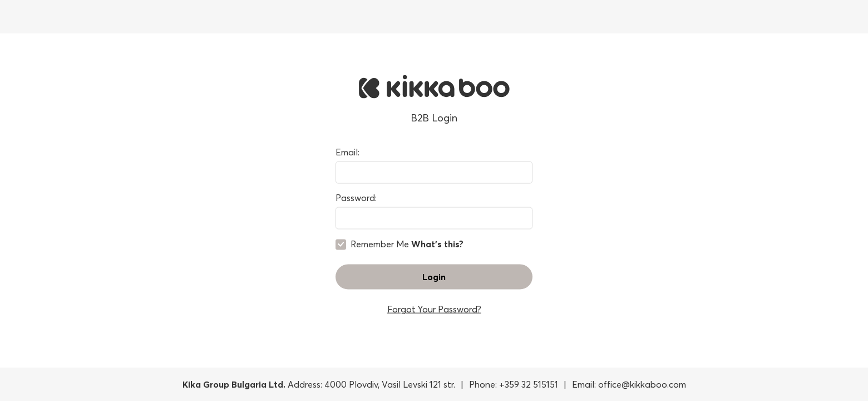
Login (434, 276)
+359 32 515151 (529, 384)
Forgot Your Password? (434, 309)
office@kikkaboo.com (642, 384)
